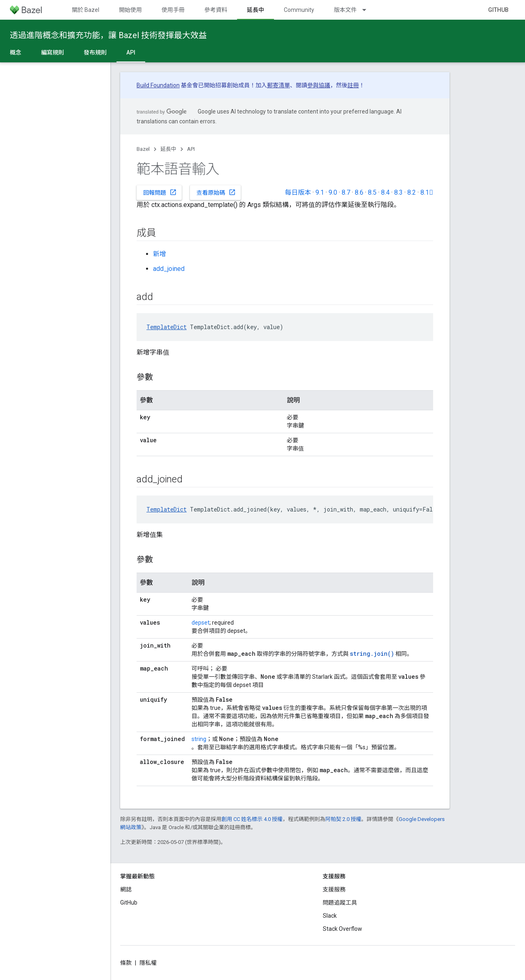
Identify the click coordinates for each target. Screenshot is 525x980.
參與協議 (319, 85)
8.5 (372, 192)
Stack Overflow (342, 929)
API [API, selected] (131, 52)
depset (201, 623)
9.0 (333, 192)
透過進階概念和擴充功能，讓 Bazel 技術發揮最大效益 (108, 35)
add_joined (169, 269)
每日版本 (298, 192)
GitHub (498, 10)
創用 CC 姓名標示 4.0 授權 (252, 819)
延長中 (168, 149)
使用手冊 (173, 10)
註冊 (353, 85)
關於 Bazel (86, 10)
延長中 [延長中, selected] (256, 10)
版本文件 (345, 10)
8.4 (385, 192)
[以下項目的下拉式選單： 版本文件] (368, 10)
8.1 (427, 192)
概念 (16, 52)
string (199, 739)
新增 (160, 254)
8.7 (346, 192)
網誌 (126, 889)
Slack (330, 916)
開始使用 (130, 10)
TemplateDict (167, 327)
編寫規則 (52, 52)
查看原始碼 (216, 192)
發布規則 (95, 52)
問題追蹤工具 (340, 903)
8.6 (359, 192)
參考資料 (216, 10)
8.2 (412, 192)
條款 (126, 963)
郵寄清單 (278, 85)
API (191, 149)
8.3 (398, 192)
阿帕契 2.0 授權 (343, 819)
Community (299, 10)
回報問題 (160, 192)
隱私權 (148, 963)
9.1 (320, 192)
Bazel (143, 149)
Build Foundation (158, 85)
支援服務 (334, 889)
